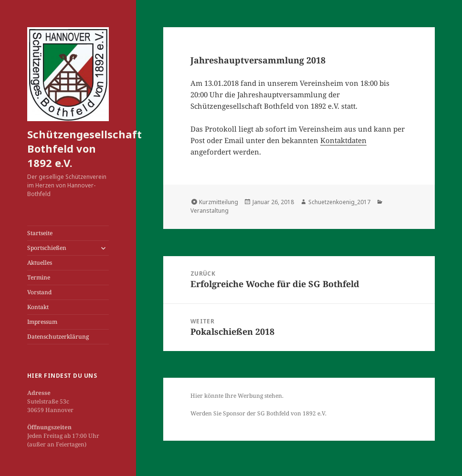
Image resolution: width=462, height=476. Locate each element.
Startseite (40, 233)
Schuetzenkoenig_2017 (339, 202)
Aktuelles (40, 263)
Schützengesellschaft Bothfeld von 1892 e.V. (84, 148)
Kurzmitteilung (219, 202)
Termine (39, 277)
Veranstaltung (210, 211)
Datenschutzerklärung (58, 336)
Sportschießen (47, 248)
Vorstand (39, 292)
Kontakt (38, 307)
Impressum (42, 322)
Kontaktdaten (343, 140)
